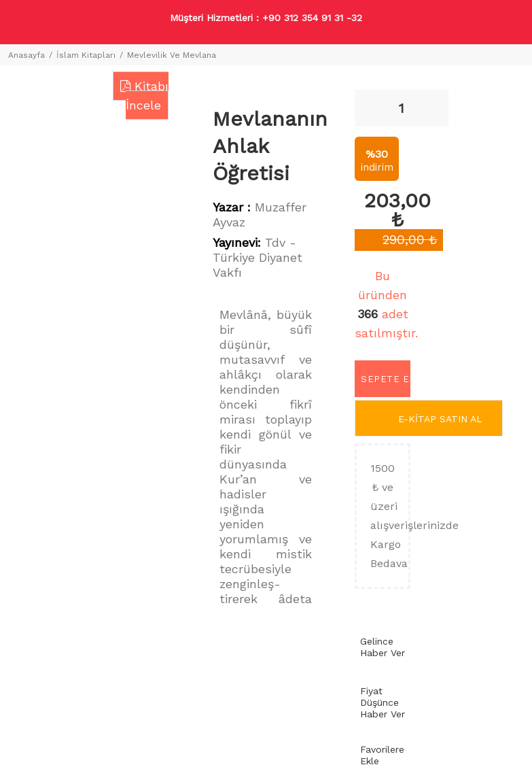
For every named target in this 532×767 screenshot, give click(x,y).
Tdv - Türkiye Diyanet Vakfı (258, 257)
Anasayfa (26, 55)
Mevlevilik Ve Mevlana (172, 55)
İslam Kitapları (86, 55)
